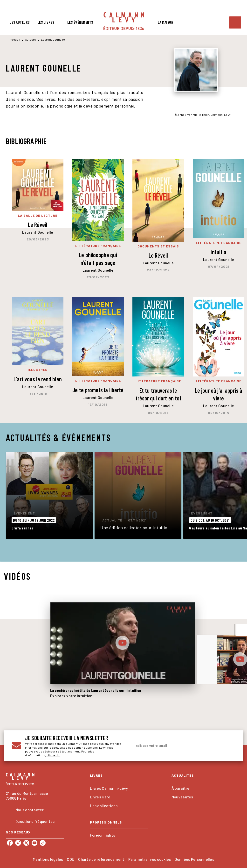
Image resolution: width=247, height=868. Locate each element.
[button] (49, 495)
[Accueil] (124, 21)
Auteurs (31, 39)
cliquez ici (53, 755)
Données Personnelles (194, 859)
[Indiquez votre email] (177, 746)
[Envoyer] (230, 746)
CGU (71, 859)
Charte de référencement (101, 859)
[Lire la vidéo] (123, 643)
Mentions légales (48, 859)
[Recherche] (235, 22)
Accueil (15, 39)
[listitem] (10, 843)
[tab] (20, 22)
